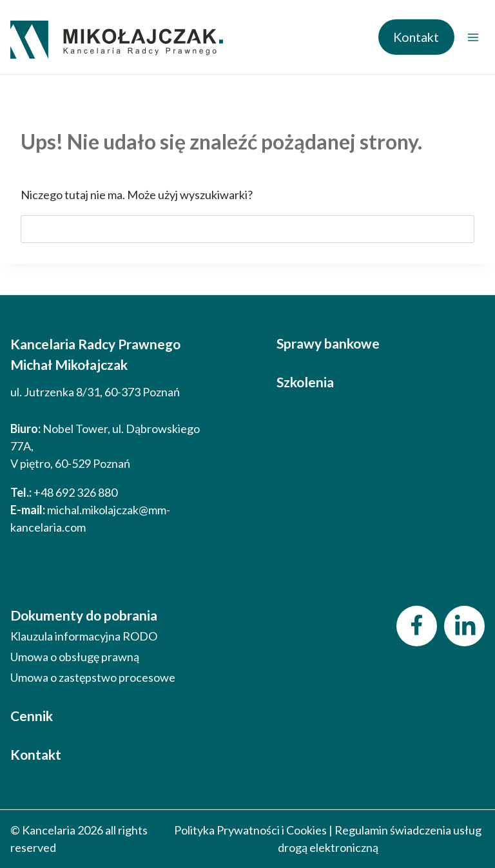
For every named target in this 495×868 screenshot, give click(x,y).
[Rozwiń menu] (473, 37)
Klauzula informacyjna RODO (84, 636)
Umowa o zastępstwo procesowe (93, 677)
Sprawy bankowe (328, 343)
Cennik (32, 716)
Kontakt (416, 37)
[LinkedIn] (464, 626)
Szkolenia (305, 382)
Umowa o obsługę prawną (75, 657)
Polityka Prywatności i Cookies (250, 830)
